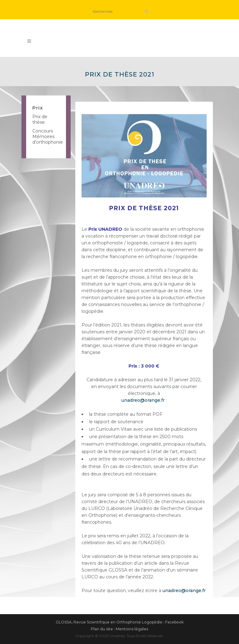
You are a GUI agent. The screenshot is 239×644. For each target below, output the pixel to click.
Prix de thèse (40, 119)
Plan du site (102, 629)
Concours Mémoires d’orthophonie (48, 137)
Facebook (174, 622)
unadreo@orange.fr (143, 400)
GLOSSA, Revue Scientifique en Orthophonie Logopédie (109, 622)
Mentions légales (132, 629)
